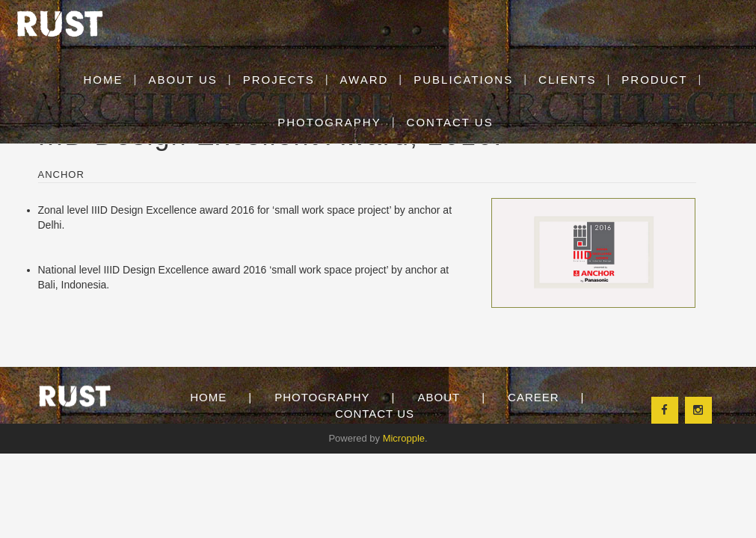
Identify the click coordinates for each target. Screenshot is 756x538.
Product (654, 80)
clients (567, 80)
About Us (182, 80)
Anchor (61, 174)
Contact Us (375, 414)
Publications (463, 80)
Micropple (404, 438)
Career (534, 397)
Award (365, 80)
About (439, 397)
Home (208, 397)
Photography (322, 397)
